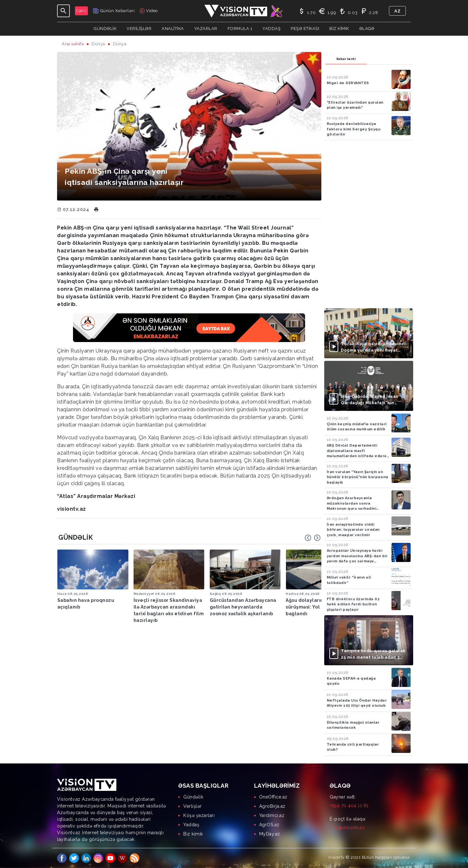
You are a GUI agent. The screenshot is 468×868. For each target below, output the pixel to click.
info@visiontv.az (347, 828)
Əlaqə (367, 29)
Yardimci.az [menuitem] (272, 815)
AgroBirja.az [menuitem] (272, 806)
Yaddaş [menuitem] (191, 825)
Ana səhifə (73, 44)
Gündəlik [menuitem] (193, 797)
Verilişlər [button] (139, 29)
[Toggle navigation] (63, 11)
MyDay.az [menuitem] (270, 834)
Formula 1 (240, 29)
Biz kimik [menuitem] (193, 834)
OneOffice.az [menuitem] (273, 797)
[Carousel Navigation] (313, 538)
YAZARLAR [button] (206, 29)
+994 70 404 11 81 (349, 806)
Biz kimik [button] (339, 29)
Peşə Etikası (305, 29)
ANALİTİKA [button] (173, 29)
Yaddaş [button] (271, 29)
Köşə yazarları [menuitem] (199, 815)
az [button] (397, 11)
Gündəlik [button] (105, 29)
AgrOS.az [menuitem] (269, 825)
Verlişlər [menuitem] (193, 806)
